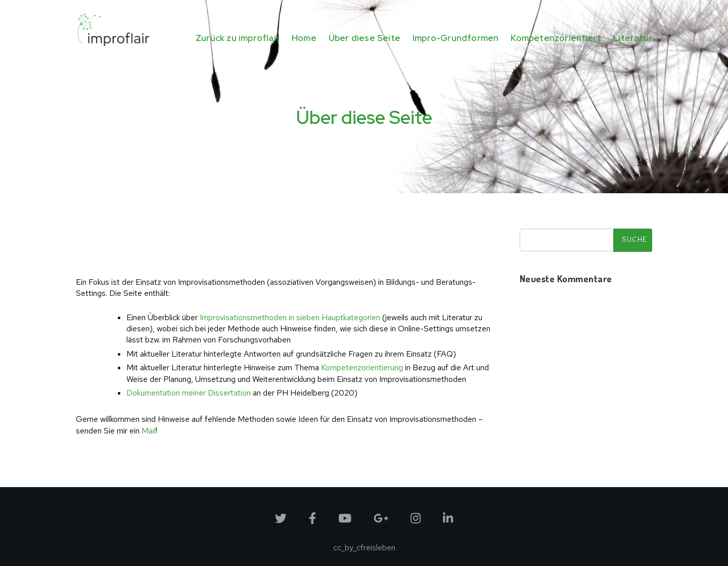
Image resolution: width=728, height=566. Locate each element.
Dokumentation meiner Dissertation (189, 393)
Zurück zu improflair (238, 38)
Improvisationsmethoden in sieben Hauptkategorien (290, 317)
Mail (149, 431)
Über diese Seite (365, 38)
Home (304, 38)
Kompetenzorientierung (362, 367)
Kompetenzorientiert (556, 38)
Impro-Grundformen (456, 38)
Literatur (633, 38)
